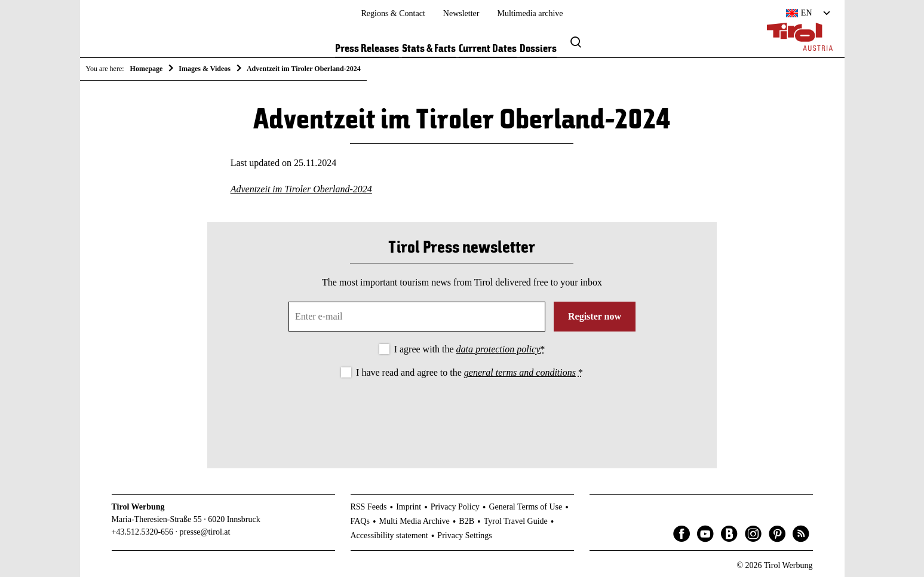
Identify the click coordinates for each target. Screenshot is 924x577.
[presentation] (462, 413)
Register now (595, 316)
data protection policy (498, 349)
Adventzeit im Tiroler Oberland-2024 (301, 189)
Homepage (147, 69)
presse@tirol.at (205, 532)
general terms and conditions (520, 372)
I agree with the (470, 349)
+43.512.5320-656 (143, 532)
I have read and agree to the (469, 372)
